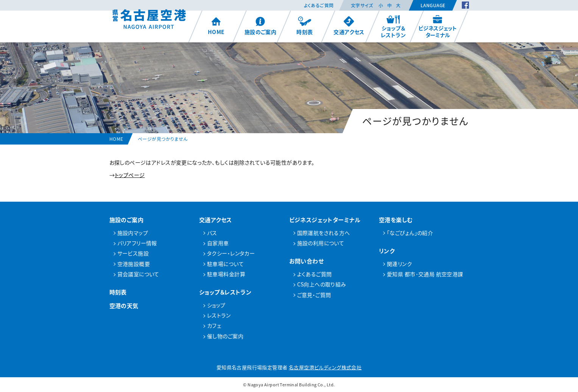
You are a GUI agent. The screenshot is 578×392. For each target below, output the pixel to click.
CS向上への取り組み (322, 284)
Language (433, 5)
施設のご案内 (260, 26)
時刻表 (305, 26)
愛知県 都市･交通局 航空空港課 (425, 274)
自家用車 (218, 243)
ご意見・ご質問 (314, 295)
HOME (216, 26)
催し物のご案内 (225, 336)
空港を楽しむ (396, 220)
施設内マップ (133, 233)
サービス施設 (133, 253)
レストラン (219, 315)
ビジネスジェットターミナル (438, 26)
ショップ (216, 305)
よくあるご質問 (319, 5)
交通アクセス (349, 26)
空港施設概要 (134, 264)
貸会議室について (138, 274)
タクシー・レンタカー (231, 253)
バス (212, 233)
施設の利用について (321, 243)
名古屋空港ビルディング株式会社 (325, 367)
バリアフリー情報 (137, 243)
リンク (387, 251)
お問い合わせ (307, 261)
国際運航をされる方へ (324, 233)
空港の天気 (124, 306)
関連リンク (399, 264)
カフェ (214, 325)
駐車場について (225, 264)
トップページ (130, 175)
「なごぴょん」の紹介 (410, 233)
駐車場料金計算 (226, 274)
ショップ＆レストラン (393, 26)
